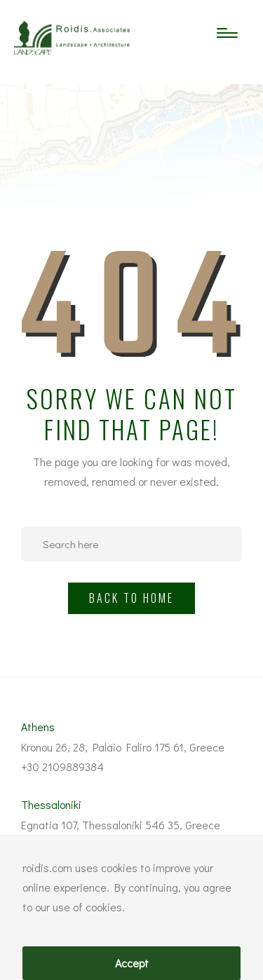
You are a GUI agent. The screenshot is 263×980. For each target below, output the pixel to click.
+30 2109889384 (62, 767)
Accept (132, 963)
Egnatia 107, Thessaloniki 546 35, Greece (121, 825)
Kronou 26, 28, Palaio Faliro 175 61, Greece (123, 747)
